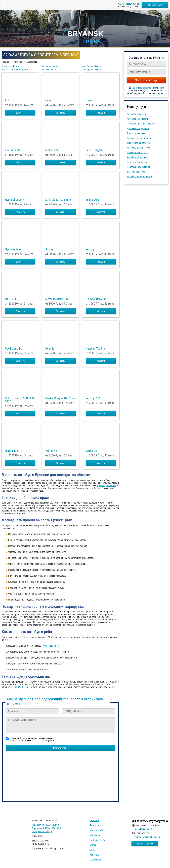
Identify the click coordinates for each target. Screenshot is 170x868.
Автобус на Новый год (138, 157)
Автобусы (95, 825)
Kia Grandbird (13, 150)
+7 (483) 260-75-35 (131, 4)
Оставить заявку (61, 748)
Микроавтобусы (98, 830)
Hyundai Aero (13, 249)
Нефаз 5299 (12, 451)
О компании (96, 860)
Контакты (95, 855)
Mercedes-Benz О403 (58, 299)
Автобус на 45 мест (51, 66)
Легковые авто (97, 840)
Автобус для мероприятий (140, 177)
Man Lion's (52, 150)
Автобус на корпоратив (138, 119)
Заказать (20, 113)
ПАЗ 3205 (11, 299)
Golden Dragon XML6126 (60, 398)
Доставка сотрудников (138, 128)
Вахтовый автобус (136, 172)
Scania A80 (92, 200)
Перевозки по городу (137, 152)
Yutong (90, 249)
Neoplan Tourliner (96, 349)
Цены (93, 850)
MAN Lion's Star (14, 349)
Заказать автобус (146, 80)
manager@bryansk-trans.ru (147, 837)
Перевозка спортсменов (139, 167)
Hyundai (50, 349)
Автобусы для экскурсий (139, 148)
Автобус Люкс (49, 70)
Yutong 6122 (93, 398)
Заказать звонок (155, 5)
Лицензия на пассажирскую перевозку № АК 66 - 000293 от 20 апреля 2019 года (47, 828)
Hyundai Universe (96, 299)
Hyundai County (14, 200)
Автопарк (94, 820)
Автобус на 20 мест (92, 70)
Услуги (93, 845)
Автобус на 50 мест (92, 66)
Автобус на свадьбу (137, 114)
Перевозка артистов (137, 162)
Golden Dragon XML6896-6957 (20, 400)
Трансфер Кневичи (136, 133)
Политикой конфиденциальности (148, 88)
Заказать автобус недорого (15, 70)
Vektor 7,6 (51, 451)
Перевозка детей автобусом (141, 124)
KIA (7, 100)
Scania (49, 249)
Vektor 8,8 (92, 451)
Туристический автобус (138, 143)
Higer (48, 100)
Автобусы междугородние (140, 138)
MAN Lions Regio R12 (58, 200)
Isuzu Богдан (94, 150)
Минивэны (95, 835)
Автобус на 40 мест (11, 66)
